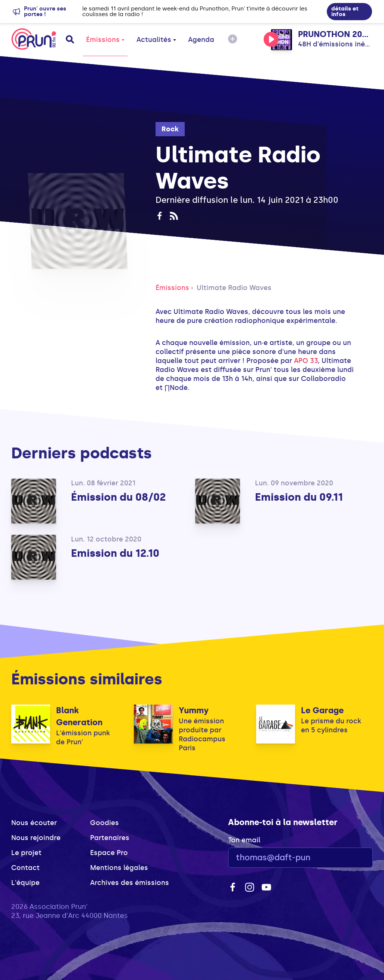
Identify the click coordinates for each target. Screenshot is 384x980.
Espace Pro (109, 853)
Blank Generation (79, 716)
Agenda (201, 40)
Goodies (105, 823)
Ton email (244, 840)
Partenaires (110, 838)
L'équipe (25, 883)
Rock (170, 129)
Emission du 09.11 (299, 497)
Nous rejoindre (36, 838)
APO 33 (306, 361)
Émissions (105, 40)
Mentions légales (119, 868)
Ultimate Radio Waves (234, 288)
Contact (25, 868)
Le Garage (322, 710)
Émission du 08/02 (118, 497)
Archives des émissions (130, 883)
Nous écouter (34, 823)
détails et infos (345, 11)
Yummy (194, 710)
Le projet (26, 853)
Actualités (156, 40)
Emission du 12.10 (115, 553)
